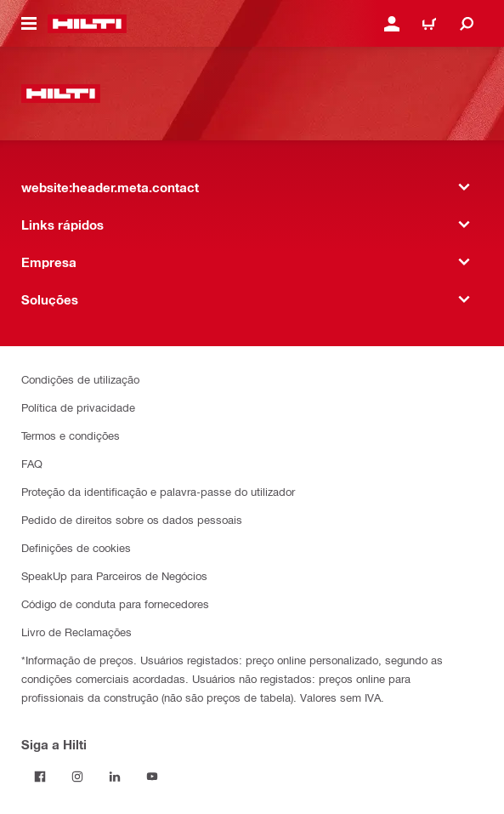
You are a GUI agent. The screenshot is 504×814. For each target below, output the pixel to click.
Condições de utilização (80, 379)
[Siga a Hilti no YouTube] (152, 777)
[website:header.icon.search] (467, 24)
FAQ (32, 463)
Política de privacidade (78, 407)
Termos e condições (71, 435)
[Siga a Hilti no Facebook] (40, 777)
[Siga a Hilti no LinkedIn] (115, 777)
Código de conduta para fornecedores (115, 603)
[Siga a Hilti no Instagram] (77, 777)
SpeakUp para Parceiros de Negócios (114, 575)
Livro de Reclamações (76, 632)
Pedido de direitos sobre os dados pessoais (132, 519)
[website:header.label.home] (87, 24)
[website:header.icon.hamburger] (29, 24)
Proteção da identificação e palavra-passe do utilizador (158, 491)
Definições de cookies (76, 547)
